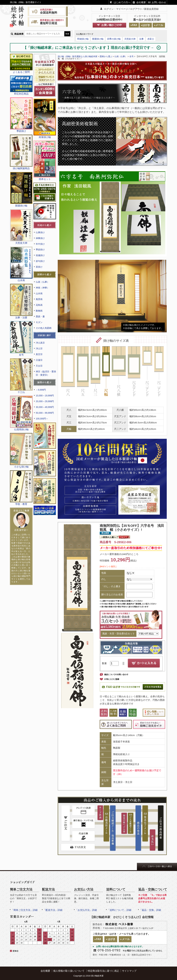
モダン (39, 322)
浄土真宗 (40, 343)
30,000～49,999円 (45, 407)
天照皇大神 (130, 39)
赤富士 (151, 39)
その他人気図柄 (44, 328)
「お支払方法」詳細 (86, 910)
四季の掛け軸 (114, 39)
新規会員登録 (151, 9)
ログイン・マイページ (116, 9)
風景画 (39, 299)
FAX (134, 25)
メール (159, 25)
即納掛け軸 (83, 39)
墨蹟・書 (40, 316)
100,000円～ (42, 419)
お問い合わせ (159, 2)
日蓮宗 (39, 360)
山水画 (39, 293)
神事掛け (40, 238)
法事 (141, 39)
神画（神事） (42, 288)
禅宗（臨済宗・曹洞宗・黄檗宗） (46, 373)
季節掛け (40, 250)
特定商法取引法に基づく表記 (103, 971)
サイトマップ (129, 971)
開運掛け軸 (98, 39)
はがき (146, 25)
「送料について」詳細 (119, 910)
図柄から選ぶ (106, 56)
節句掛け (40, 261)
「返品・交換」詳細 (150, 910)
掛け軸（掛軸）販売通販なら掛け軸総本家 (78, 56)
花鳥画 (39, 305)
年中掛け (40, 244)
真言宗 (39, 354)
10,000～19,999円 (45, 396)
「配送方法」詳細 (53, 910)
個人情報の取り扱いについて (69, 971)
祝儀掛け (40, 255)
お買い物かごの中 (112, 25)
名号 (131, 56)
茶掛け (39, 267)
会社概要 (141, 2)
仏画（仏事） (42, 282)
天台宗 (39, 366)
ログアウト (136, 9)
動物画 (39, 311)
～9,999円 (41, 390)
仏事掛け (40, 232)
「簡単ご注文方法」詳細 (24, 910)
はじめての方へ (122, 2)
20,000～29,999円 (45, 401)
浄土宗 (39, 348)
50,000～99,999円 (45, 413)
